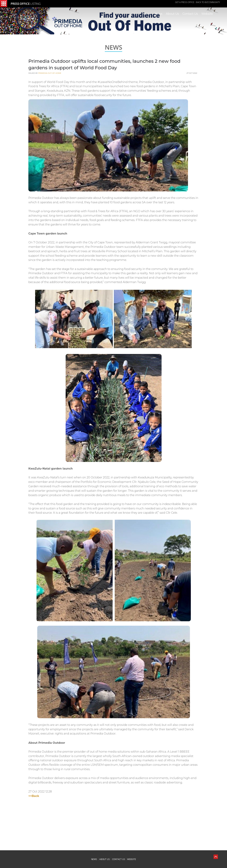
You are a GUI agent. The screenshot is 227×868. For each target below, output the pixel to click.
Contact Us (190, 14)
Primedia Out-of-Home (50, 73)
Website (207, 14)
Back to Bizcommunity (208, 2)
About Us (172, 14)
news (94, 859)
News (158, 14)
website (132, 859)
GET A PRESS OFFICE (185, 2)
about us (105, 859)
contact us (119, 859)
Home (147, 14)
